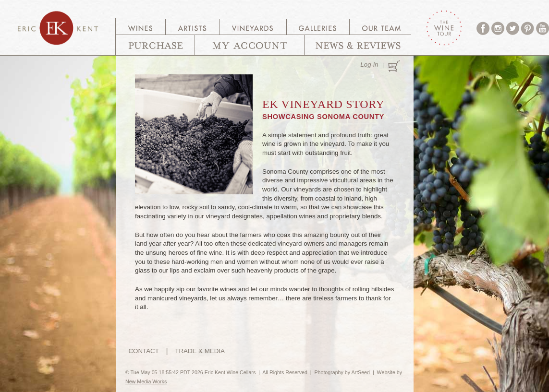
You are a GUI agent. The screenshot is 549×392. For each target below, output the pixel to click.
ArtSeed (360, 372)
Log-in (369, 65)
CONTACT (143, 351)
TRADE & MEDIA (200, 351)
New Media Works (146, 381)
